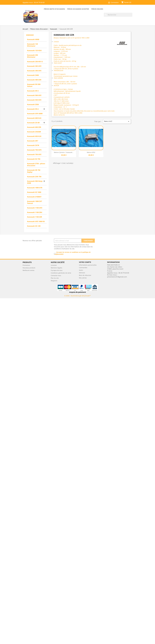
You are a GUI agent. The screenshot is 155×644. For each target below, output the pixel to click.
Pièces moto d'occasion (54, 9)
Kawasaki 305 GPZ (34, 66)
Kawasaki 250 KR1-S (35, 62)
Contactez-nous (56, 275)
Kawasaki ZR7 (33, 141)
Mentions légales (56, 268)
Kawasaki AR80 (33, 39)
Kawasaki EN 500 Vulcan (34, 85)
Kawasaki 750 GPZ (34, 154)
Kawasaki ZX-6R (33, 123)
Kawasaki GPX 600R (35, 114)
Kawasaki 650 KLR (34, 136)
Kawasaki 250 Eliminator (32, 56)
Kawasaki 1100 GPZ (35, 208)
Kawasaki (30, 35)
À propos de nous (57, 270)
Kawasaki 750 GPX (34, 150)
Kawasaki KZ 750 (34, 159)
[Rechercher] (118, 15)
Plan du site (55, 278)
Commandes (83, 268)
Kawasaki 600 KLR (34, 118)
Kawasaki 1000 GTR (35, 188)
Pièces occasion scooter (78, 9)
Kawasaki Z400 (33, 75)
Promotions (26, 265)
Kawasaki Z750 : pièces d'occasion (36, 165)
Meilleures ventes (29, 270)
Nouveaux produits (29, 268)
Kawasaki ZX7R (33, 145)
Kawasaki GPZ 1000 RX (36, 221)
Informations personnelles (88, 265)
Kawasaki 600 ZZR (34, 127)
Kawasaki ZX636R (34, 132)
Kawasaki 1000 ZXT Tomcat (35, 202)
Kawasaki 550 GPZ (34, 100)
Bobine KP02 (91, 152)
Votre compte (85, 262)
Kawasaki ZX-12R (34, 226)
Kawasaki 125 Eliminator (32, 45)
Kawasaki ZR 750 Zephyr (34, 171)
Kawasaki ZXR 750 (34, 177)
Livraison (54, 265)
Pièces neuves (97, 9)
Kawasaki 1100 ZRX (35, 212)
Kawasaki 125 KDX (34, 50)
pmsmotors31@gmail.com (117, 277)
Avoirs (81, 270)
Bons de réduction (85, 275)
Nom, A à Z (117, 121)
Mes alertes (83, 278)
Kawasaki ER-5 (33, 91)
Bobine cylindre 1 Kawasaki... (64, 152)
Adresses (82, 273)
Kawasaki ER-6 (33, 109)
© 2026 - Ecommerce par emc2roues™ (77, 296)
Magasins (54, 281)
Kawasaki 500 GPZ (34, 95)
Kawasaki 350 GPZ (34, 71)
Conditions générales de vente (61, 273)
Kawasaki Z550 (33, 104)
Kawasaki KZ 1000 (34, 192)
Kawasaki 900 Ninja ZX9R (35, 182)
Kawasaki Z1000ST (34, 197)
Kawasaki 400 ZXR (34, 80)
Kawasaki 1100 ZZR (35, 217)
